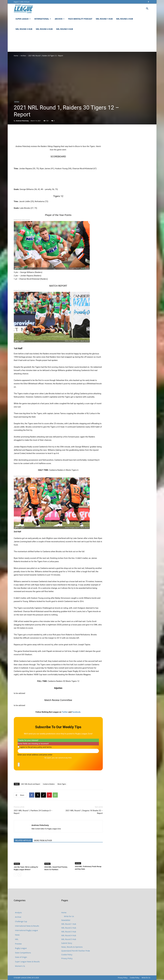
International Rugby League (27, 930)
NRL (17, 939)
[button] (147, 9)
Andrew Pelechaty (22, 121)
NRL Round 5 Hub (64, 29)
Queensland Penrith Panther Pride (76, 951)
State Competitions (23, 953)
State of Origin (21, 957)
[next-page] (19, 875)
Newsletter (66, 920)
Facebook (76, 712)
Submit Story (67, 943)
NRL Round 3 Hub (24, 29)
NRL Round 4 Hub (44, 29)
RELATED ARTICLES (23, 841)
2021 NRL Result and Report (31, 784)
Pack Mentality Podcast (80, 19)
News (17, 935)
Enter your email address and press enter (35, 755)
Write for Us (69, 916)
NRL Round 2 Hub (125, 19)
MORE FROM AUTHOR (43, 841)
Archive (60, 19)
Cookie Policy (67, 955)
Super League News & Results (27, 962)
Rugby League (21, 948)
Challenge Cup (21, 921)
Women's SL (20, 966)
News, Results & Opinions (72, 947)
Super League (23, 19)
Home (16, 56)
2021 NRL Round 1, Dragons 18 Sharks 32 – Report (84, 812)
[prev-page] (15, 875)
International (43, 19)
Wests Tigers (62, 784)
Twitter (65, 712)
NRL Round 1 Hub (104, 19)
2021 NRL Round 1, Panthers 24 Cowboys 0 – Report (33, 812)
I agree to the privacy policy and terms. (36, 747)
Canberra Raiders (49, 784)
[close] (19, 765)
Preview (18, 944)
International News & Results (27, 926)
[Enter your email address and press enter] (58, 751)
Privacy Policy (67, 958)
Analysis (18, 912)
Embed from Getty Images (22, 220)
